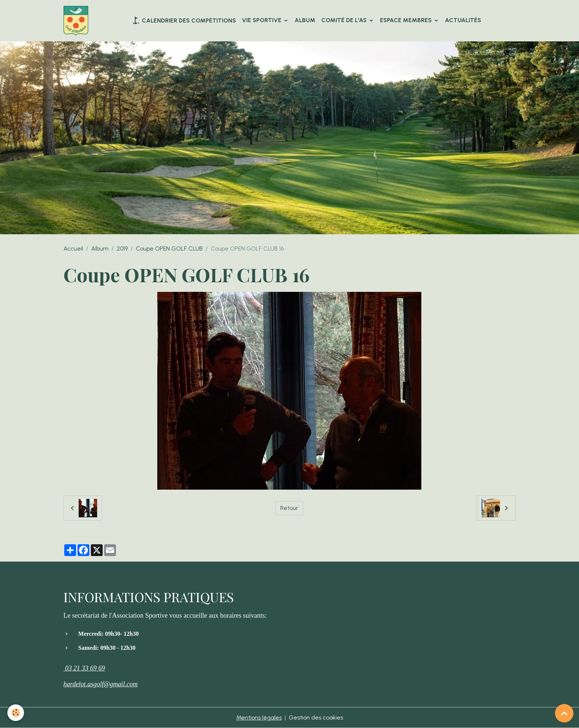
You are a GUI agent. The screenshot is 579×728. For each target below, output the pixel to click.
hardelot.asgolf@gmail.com (101, 684)
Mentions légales (259, 717)
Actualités (463, 20)
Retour (289, 508)
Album (305, 20)
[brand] (77, 21)
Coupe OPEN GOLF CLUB (169, 249)
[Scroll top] (564, 713)
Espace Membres (407, 20)
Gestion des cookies (316, 717)
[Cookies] (16, 713)
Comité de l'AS (345, 20)
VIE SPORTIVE (262, 20)
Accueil (73, 249)
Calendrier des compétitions (184, 20)
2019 (122, 249)
